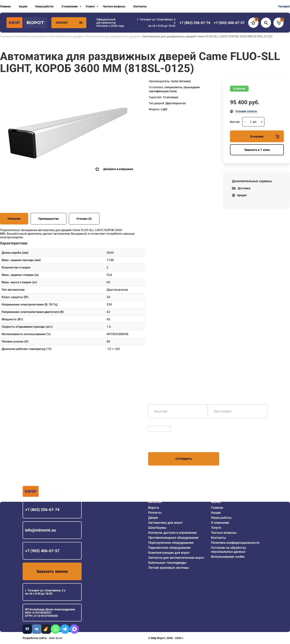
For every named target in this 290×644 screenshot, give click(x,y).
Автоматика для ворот (30, 36)
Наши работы (44, 6)
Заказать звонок (52, 571)
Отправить (184, 459)
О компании (70, 6)
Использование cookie (228, 557)
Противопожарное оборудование (173, 538)
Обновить (156, 424)
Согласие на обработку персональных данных (228, 550)
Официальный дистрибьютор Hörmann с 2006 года (110, 23)
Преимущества (48, 219)
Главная (5, 6)
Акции (23, 6)
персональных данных (163, 445)
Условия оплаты (246, 111)
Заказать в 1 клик (257, 150)
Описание (14, 219)
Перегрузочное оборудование (171, 543)
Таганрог (284, 6)
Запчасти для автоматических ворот (176, 558)
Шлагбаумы (157, 528)
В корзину (265, 136)
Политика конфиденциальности (235, 543)
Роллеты (155, 513)
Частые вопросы (114, 6)
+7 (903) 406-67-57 (42, 551)
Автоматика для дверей (66, 36)
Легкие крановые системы (169, 568)
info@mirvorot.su (40, 530)
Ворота (154, 508)
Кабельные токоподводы (167, 563)
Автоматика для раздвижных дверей (113, 36)
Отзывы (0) (84, 219)
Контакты (140, 6)
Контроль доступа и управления (172, 533)
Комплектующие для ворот (169, 553)
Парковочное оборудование (169, 548)
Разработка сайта (35, 638)
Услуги (90, 6)
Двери (153, 518)
